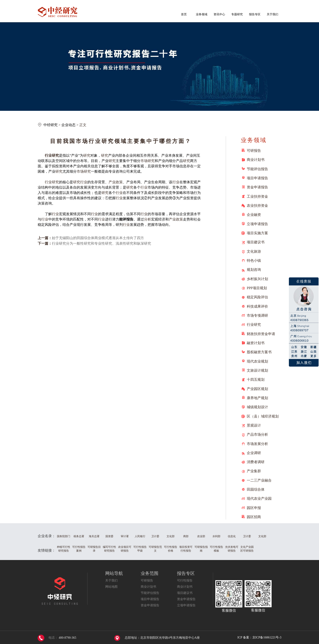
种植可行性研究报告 (64, 549)
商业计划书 (256, 160)
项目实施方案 (257, 233)
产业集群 (254, 471)
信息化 (232, 536)
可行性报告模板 (216, 549)
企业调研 (254, 453)
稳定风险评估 (257, 297)
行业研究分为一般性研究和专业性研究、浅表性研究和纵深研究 (101, 243)
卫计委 (155, 536)
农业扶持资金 (257, 206)
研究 (55, 155)
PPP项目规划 (257, 288)
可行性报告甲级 (140, 549)
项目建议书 (256, 242)
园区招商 (254, 517)
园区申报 (254, 508)
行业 (48, 155)
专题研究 (237, 14)
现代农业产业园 (259, 499)
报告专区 (255, 14)
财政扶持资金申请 (261, 334)
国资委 (109, 536)
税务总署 (79, 536)
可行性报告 (185, 581)
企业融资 (254, 215)
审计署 (125, 536)
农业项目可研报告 (125, 549)
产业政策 (116, 182)
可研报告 (254, 151)
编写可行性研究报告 (109, 549)
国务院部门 (64, 536)
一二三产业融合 (259, 480)
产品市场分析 (257, 434)
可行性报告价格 (171, 549)
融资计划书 (256, 343)
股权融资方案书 (259, 352)
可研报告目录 (94, 549)
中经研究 (51, 125)
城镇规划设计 (257, 407)
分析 (148, 219)
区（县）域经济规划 (263, 416)
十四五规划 (256, 380)
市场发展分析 (257, 444)
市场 (144, 161)
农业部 (201, 536)
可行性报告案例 (79, 549)
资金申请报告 (257, 187)
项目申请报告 (257, 178)
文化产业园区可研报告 (247, 549)
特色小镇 (254, 261)
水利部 (216, 536)
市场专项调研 (257, 315)
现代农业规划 (257, 361)
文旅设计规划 (257, 370)
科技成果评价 (257, 306)
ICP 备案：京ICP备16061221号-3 (259, 637)
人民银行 (140, 536)
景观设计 (254, 425)
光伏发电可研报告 (232, 549)
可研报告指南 (201, 549)
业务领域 (202, 14)
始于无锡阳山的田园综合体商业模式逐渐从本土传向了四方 (98, 238)
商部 (186, 536)
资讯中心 (219, 14)
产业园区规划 (257, 389)
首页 (184, 14)
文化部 (171, 536)
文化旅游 (254, 251)
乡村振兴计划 (257, 279)
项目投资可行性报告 (186, 549)
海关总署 (94, 536)
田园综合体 (256, 489)
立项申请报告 (257, 224)
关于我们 (272, 14)
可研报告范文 (155, 549)
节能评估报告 (257, 169)
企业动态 (68, 125)
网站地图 (111, 587)
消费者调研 (256, 462)
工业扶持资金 (257, 196)
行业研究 (254, 325)
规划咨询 (254, 270)
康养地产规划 (257, 398)
